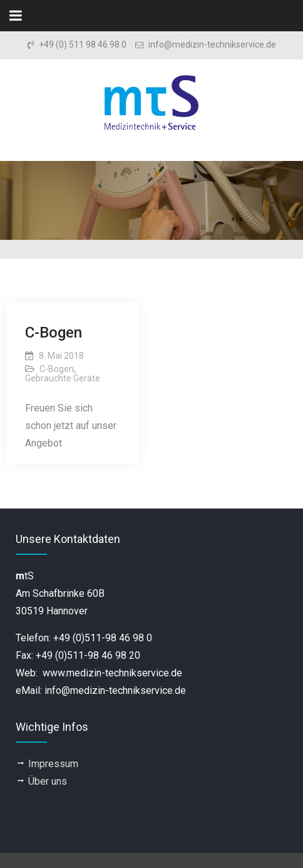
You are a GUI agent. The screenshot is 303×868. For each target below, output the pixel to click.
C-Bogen (54, 333)
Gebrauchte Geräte (63, 378)
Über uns (48, 781)
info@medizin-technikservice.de (212, 45)
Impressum (53, 764)
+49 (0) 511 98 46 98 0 (83, 45)
